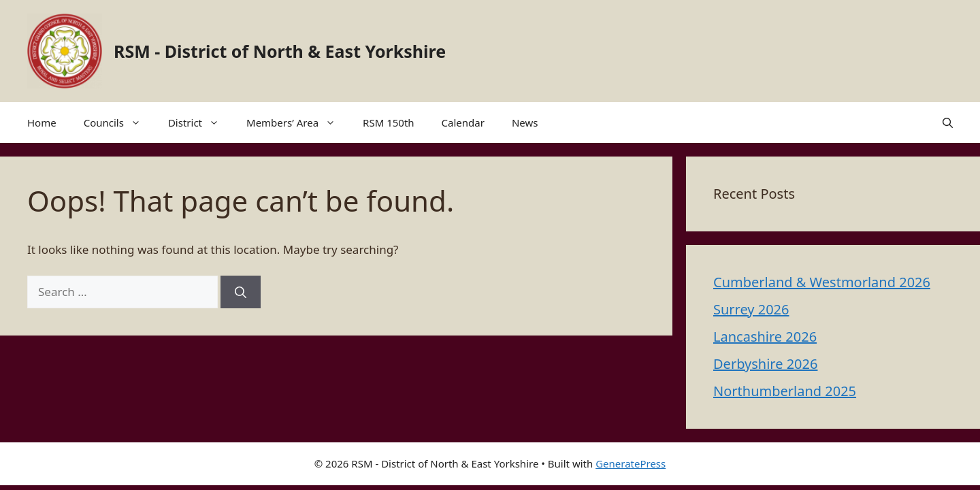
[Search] (241, 292)
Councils (119, 122)
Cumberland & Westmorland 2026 (822, 282)
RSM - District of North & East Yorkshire (280, 51)
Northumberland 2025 (785, 391)
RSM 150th (389, 122)
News (525, 122)
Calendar (463, 122)
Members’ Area (298, 122)
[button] (948, 122)
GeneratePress (631, 463)
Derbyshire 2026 (765, 364)
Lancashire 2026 (765, 337)
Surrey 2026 (751, 309)
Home (42, 122)
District (200, 122)
